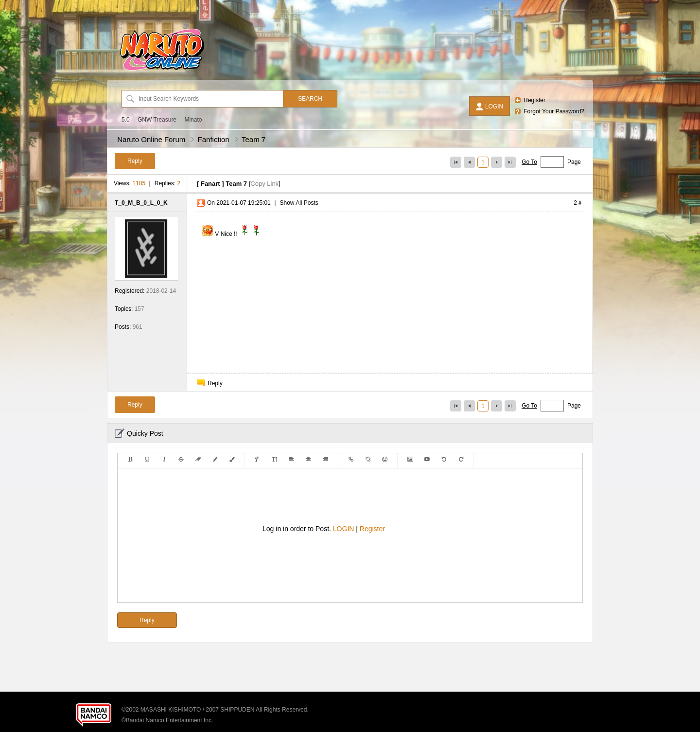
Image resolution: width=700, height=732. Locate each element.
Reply (215, 383)
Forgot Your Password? (554, 111)
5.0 (126, 120)
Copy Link (264, 184)
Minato (193, 120)
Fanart (210, 184)
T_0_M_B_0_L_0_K (141, 203)
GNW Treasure (157, 120)
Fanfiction (214, 139)
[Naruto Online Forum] (162, 71)
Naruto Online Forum (151, 139)
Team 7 (254, 139)
